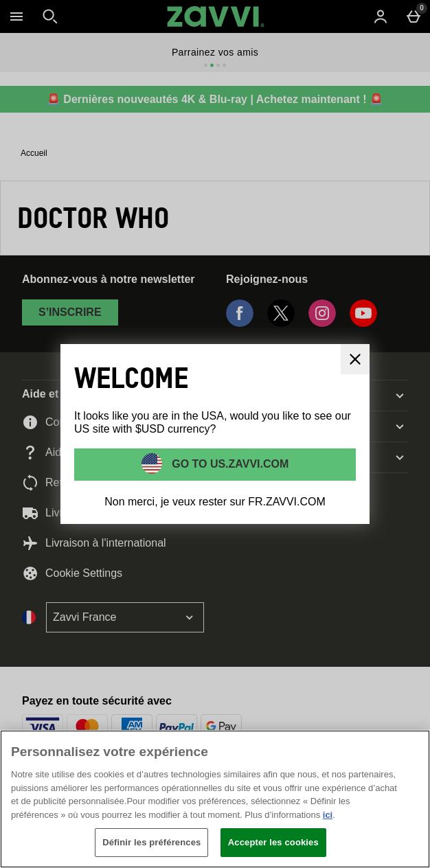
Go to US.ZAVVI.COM (229, 464)
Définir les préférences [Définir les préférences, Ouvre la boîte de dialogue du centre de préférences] (151, 842)
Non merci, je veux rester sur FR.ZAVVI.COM (215, 502)
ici (328, 815)
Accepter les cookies (273, 842)
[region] (215, 799)
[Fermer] (408, 752)
